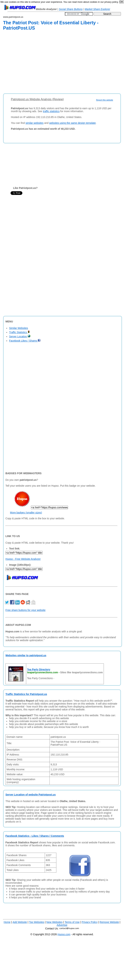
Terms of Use (72, 922)
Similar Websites (19, 328)
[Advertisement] (53, 63)
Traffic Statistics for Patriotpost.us (26, 694)
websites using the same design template (72, 123)
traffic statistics (51, 111)
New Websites (54, 922)
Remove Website (109, 922)
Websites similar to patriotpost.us (26, 655)
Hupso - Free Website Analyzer (23, 559)
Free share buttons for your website (25, 610)
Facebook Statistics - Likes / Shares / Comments (35, 836)
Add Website (20, 922)
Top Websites (37, 922)
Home (7, 922)
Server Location (20, 336)
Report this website (105, 100)
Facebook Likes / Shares (25, 341)
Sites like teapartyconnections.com (81, 672)
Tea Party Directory (39, 669)
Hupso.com (64, 934)
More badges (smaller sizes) (26, 513)
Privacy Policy (90, 922)
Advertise (62, 925)
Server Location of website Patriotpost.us (31, 795)
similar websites (35, 123)
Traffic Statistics (19, 332)
